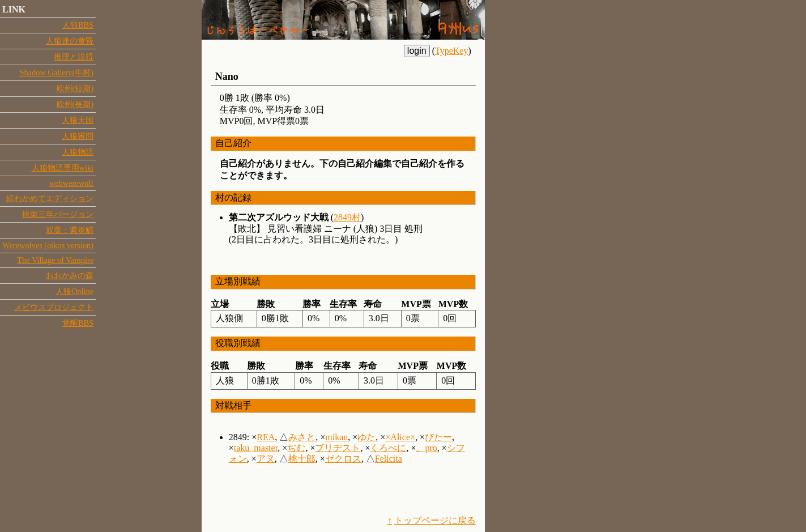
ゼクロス (343, 459)
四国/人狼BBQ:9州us (343, 20)
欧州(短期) (75, 88)
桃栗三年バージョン (58, 214)
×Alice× (400, 437)
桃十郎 (302, 459)
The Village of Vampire (55, 260)
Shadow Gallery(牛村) (56, 73)
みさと (302, 437)
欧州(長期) (75, 104)
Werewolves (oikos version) (48, 245)
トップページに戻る (435, 520)
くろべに (388, 448)
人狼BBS (78, 25)
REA (266, 437)
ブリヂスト (338, 448)
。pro (426, 448)
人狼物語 (78, 152)
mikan (336, 437)
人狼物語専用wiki (63, 168)
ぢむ (296, 448)
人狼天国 (78, 120)
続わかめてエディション (50, 198)
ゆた (366, 437)
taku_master (256, 448)
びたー (438, 437)
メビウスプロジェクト (54, 307)
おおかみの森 (70, 275)
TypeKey (451, 51)
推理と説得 (74, 57)
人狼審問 (78, 136)
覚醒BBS (78, 323)
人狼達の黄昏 (70, 41)
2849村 (347, 217)
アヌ (266, 459)
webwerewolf (71, 183)
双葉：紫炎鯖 (70, 230)
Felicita (389, 459)
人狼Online (74, 291)
